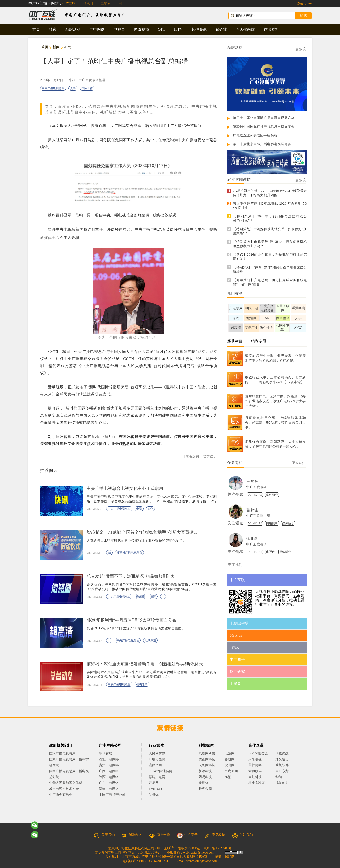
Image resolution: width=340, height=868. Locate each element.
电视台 (119, 29)
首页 (36, 29)
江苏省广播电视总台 (129, 553)
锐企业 (221, 29)
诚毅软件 (282, 765)
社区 (121, 4)
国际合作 (87, 88)
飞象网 (229, 753)
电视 (139, 509)
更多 (301, 49)
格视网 (88, 4)
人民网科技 (207, 765)
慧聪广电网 (157, 777)
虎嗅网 (229, 765)
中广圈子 (187, 835)
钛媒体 (204, 783)
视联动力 (282, 783)
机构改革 (142, 684)
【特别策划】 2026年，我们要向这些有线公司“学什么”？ (270, 218)
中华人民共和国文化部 (66, 783)
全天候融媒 (245, 29)
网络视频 (141, 29)
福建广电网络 (109, 789)
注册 (308, 4)
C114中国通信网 (161, 771)
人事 (73, 88)
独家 (53, 29)
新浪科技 (205, 771)
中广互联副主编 (258, 516)
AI (109, 553)
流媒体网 (155, 765)
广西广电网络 (109, 771)
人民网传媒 (157, 753)
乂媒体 (154, 795)
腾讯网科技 (207, 759)
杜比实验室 (257, 783)
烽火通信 (282, 759)
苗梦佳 (252, 510)
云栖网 (154, 783)
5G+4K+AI (255, 495)
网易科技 (205, 777)
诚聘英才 (132, 835)
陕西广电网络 (109, 777)
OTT (162, 29)
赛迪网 (229, 759)
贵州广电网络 (109, 765)
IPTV (178, 29)
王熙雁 (252, 481)
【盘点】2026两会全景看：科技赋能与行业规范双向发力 (270, 257)
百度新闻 (231, 771)
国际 (153, 597)
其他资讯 (199, 29)
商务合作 (160, 835)
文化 (150, 509)
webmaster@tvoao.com (199, 853)
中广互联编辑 (257, 487)
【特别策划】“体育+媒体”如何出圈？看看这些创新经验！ (270, 269)
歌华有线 (106, 753)
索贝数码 (255, 771)
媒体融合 (272, 495)
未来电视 (255, 759)
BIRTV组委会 (258, 753)
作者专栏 (271, 29)
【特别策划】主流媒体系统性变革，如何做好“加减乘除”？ (270, 231)
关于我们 (104, 835)
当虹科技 (255, 777)
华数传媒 (282, 753)
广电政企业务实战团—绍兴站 (255, 135)
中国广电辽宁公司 (112, 795)
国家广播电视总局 (62, 753)
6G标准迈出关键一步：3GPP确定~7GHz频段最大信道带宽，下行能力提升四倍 (270, 193)
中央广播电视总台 (53, 88)
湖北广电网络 (109, 759)
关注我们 (242, 835)
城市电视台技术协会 (64, 789)
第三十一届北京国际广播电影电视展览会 (264, 118)
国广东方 (282, 771)
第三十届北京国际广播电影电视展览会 (262, 144)
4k (109, 640)
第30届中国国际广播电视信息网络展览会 (264, 127)
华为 (282, 777)
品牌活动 (73, 29)
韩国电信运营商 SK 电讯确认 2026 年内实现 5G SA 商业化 (270, 206)
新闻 (56, 47)
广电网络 (97, 29)
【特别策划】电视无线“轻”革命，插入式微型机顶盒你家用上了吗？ (270, 244)
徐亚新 (252, 539)
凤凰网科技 (207, 753)
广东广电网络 (109, 783)
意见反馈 (215, 835)
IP (163, 597)
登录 (300, 4)
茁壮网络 (255, 765)
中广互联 (69, 4)
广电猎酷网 (157, 759)
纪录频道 (150, 640)
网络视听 (272, 523)
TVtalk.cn (155, 789)
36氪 (228, 777)
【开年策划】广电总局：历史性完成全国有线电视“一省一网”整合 (270, 282)
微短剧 (140, 597)
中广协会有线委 (61, 795)
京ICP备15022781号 (218, 848)
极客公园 (205, 789)
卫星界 (106, 4)
